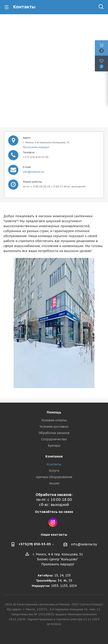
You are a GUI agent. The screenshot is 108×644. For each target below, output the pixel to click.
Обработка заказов (54, 433)
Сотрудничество (54, 439)
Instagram (53, 522)
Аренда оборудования (54, 477)
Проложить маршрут (36, 147)
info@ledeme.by (34, 172)
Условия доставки (54, 427)
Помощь (54, 412)
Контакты (54, 464)
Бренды (54, 446)
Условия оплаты (54, 420)
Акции (54, 483)
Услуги (54, 471)
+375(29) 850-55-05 (35, 544)
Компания (54, 456)
